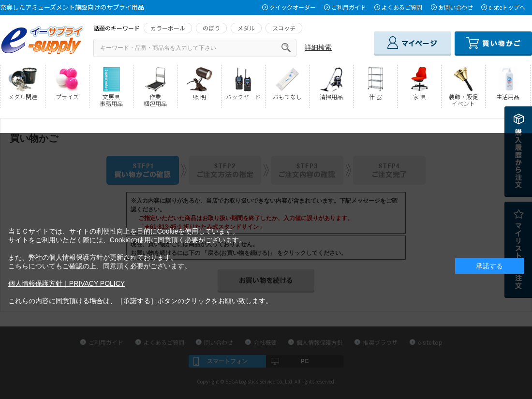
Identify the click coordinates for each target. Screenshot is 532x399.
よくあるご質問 (402, 7)
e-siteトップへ (507, 7)
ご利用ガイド (349, 7)
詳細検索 (318, 47)
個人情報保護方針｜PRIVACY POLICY (66, 283)
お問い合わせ (456, 7)
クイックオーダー (293, 7)
